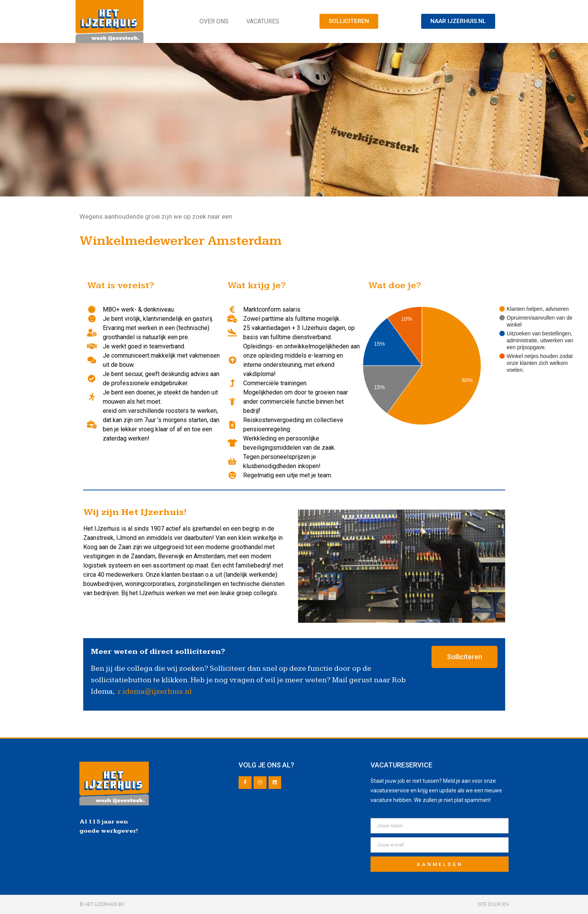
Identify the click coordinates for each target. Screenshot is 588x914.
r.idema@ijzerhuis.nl (155, 691)
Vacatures (263, 21)
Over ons (214, 21)
